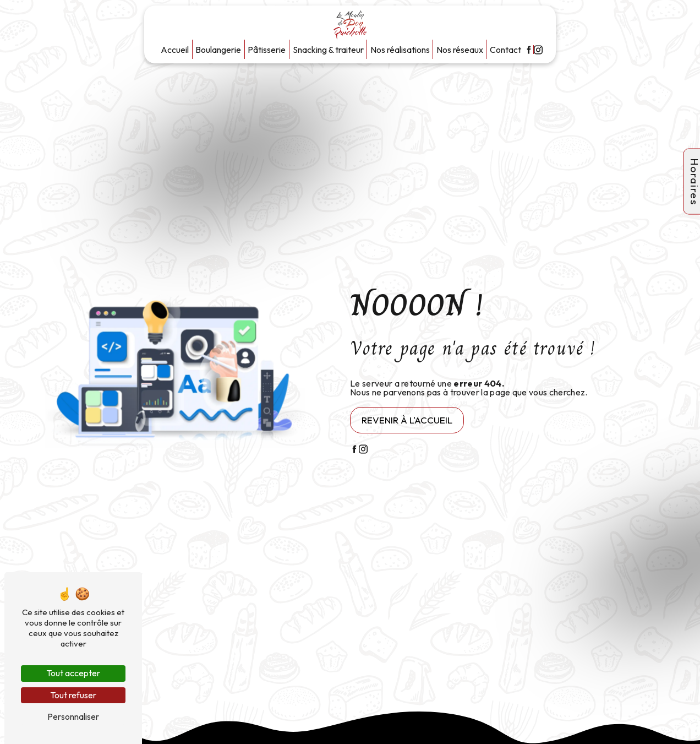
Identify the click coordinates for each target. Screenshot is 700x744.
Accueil (175, 50)
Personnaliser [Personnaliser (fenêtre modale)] (73, 716)
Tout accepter (73, 673)
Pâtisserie (267, 50)
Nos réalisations (400, 50)
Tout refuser (73, 695)
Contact (505, 50)
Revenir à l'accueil (407, 420)
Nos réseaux (460, 50)
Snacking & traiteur (328, 50)
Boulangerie (218, 50)
